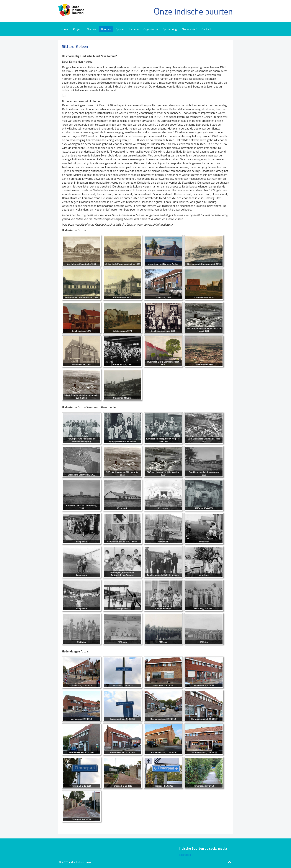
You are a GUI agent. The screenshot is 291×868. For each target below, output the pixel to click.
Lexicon (134, 29)
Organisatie (151, 29)
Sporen (120, 29)
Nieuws (91, 29)
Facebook (185, 855)
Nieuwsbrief (189, 29)
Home (64, 29)
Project (77, 29)
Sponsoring (170, 29)
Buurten (106, 29)
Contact (207, 29)
